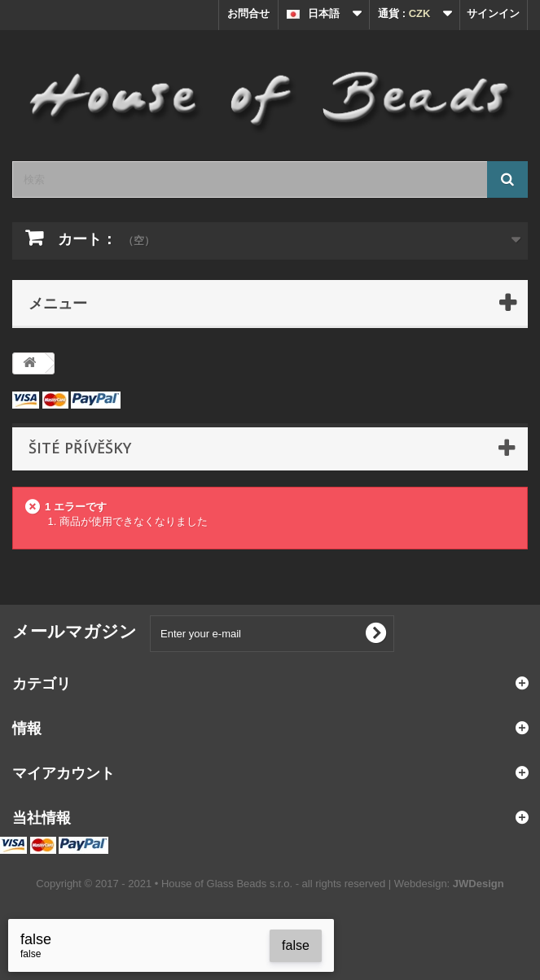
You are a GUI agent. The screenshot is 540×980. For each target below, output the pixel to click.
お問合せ (248, 13)
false (296, 945)
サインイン (493, 13)
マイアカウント (64, 772)
